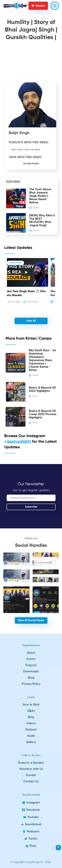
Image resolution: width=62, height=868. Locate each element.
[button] (6, 283)
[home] (15, 6)
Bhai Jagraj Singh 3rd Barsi (26, 150)
